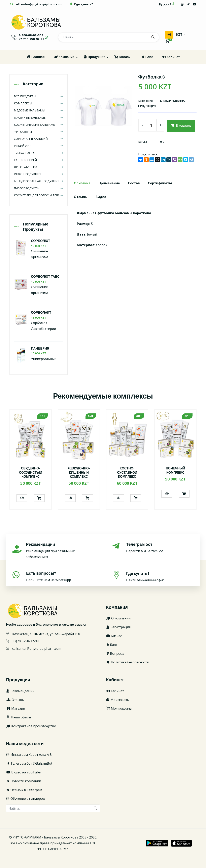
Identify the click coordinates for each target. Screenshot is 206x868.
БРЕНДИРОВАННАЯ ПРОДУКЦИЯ (39, 181)
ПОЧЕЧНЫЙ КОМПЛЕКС (175, 471)
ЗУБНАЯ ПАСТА (39, 153)
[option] (103, 111)
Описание (82, 183)
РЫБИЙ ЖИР (39, 146)
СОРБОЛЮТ (41, 241)
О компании (118, 618)
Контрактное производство (31, 726)
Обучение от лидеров (25, 799)
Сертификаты (160, 183)
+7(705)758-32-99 (25, 641)
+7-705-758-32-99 (31, 39)
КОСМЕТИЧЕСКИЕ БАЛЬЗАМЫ (39, 125)
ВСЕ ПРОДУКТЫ (39, 96)
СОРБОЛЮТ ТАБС (45, 277)
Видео (101, 197)
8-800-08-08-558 (31, 35)
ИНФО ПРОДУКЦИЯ (39, 174)
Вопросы (115, 654)
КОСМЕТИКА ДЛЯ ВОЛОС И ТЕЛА (39, 195)
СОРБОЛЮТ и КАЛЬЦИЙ (39, 139)
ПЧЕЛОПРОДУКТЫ (39, 188)
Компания (64, 57)
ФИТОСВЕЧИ (39, 132)
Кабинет (171, 57)
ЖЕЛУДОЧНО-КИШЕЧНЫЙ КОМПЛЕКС (79, 473)
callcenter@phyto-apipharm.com (36, 4)
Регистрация (118, 627)
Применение (109, 183)
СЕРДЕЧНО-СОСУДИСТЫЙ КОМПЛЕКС (30, 473)
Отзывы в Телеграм (24, 790)
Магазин (123, 57)
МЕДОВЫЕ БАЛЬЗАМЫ (39, 110)
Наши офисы (18, 717)
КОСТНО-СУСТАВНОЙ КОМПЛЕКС (127, 473)
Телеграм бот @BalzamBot (29, 763)
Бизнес (114, 636)
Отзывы (81, 197)
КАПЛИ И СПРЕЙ (39, 160)
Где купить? (81, 4)
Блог (147, 57)
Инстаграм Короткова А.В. (29, 755)
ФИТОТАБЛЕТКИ (39, 167)
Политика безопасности (128, 662)
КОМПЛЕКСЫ (39, 103)
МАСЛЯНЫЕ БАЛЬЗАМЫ (39, 118)
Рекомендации (20, 691)
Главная (35, 57)
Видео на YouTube (23, 772)
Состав (134, 183)
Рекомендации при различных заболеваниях (60, 550)
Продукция (94, 57)
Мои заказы (118, 700)
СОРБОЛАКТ (41, 313)
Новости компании (24, 781)
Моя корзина (119, 708)
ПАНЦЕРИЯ (40, 349)
